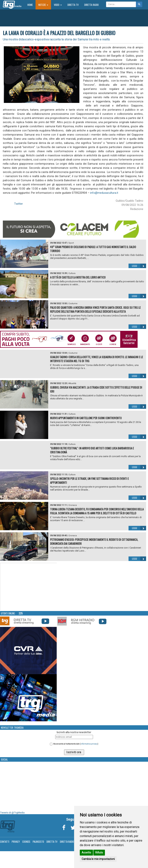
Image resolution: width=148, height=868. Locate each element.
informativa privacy (89, 744)
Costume (73, 304)
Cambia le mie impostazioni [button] (98, 859)
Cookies (26, 842)
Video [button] (58, 5)
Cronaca (73, 505)
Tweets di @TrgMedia (12, 813)
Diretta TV (73, 5)
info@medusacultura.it (104, 193)
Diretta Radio (91, 5)
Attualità (72, 383)
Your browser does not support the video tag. (29, 587)
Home (31, 5)
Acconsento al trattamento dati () (76, 744)
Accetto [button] (86, 853)
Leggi (139, 266)
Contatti (5, 842)
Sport (71, 243)
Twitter (19, 204)
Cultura (72, 273)
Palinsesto (38, 842)
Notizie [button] (43, 5)
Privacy (16, 842)
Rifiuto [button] (99, 853)
